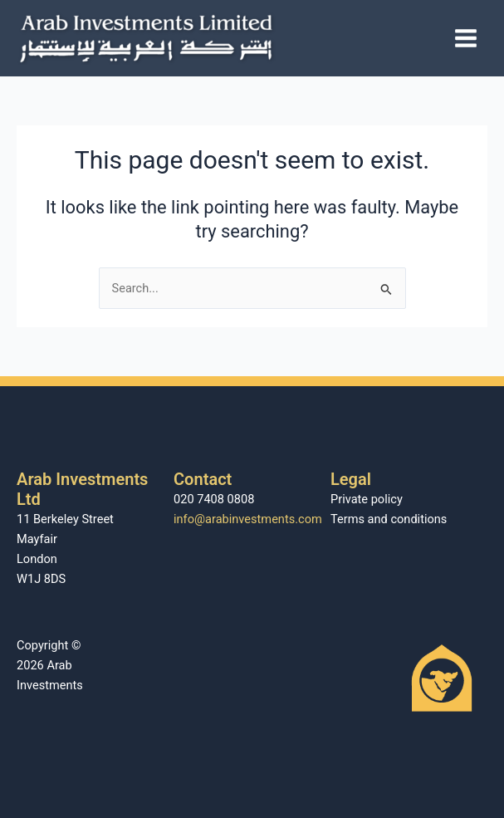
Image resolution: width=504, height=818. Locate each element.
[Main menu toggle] (466, 38)
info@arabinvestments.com (248, 519)
